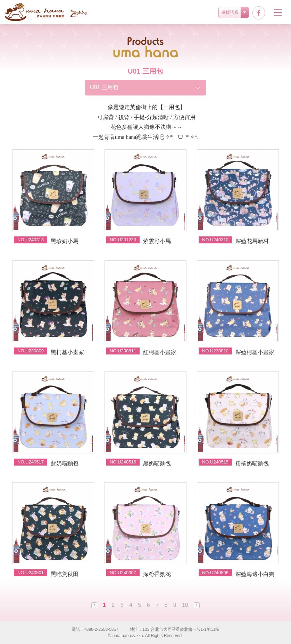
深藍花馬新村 (252, 241)
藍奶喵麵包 (65, 463)
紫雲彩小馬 (157, 241)
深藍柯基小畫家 (255, 352)
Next (197, 605)
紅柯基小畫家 (160, 352)
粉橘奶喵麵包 (252, 463)
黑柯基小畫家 (67, 352)
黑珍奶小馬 (65, 241)
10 (185, 605)
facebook (259, 13)
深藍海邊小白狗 (255, 574)
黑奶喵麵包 (157, 463)
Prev (94, 605)
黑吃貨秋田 (65, 574)
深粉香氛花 (157, 574)
